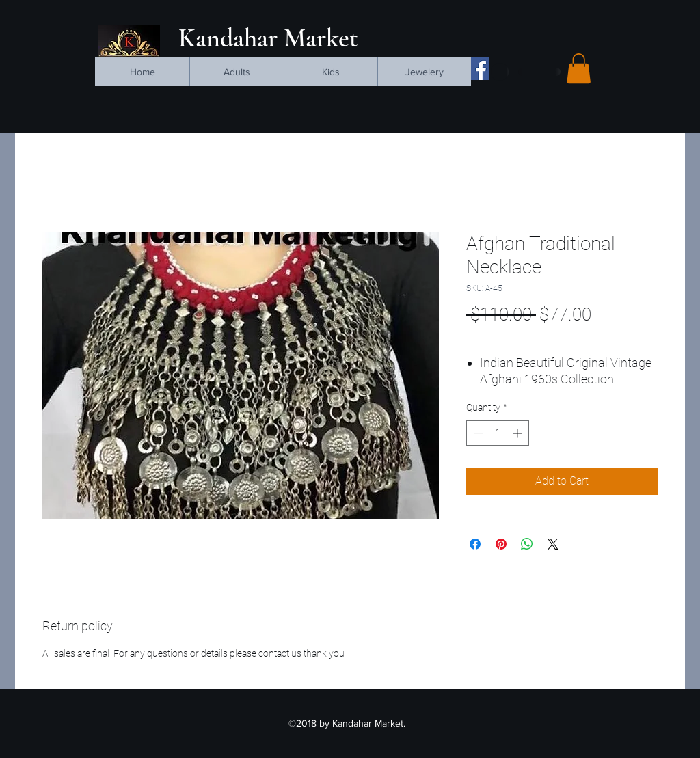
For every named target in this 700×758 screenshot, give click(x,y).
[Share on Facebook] (475, 544)
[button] (579, 68)
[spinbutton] (498, 433)
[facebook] (478, 69)
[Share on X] (553, 544)
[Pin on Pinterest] (501, 544)
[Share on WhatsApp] (527, 544)
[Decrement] (477, 433)
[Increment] (519, 433)
